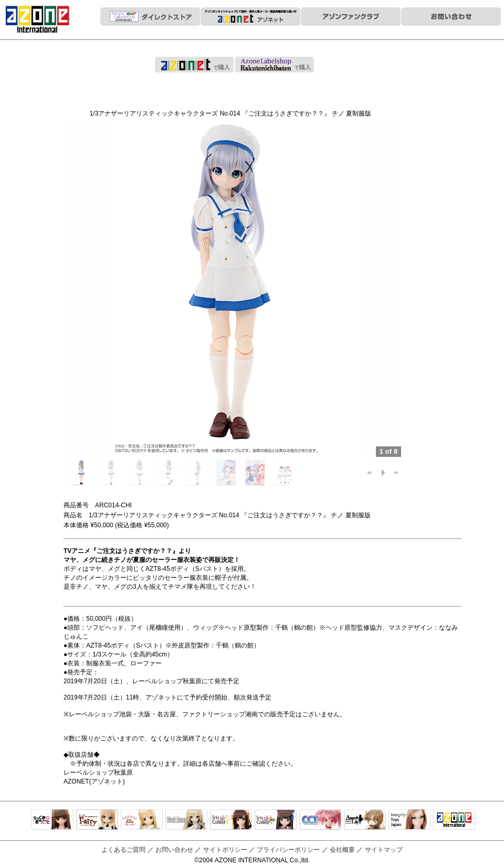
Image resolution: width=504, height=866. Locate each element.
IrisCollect (231, 820)
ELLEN (276, 820)
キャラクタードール (320, 820)
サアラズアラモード (142, 820)
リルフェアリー (97, 820)
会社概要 (342, 850)
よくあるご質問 (123, 850)
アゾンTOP (454, 820)
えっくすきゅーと (52, 820)
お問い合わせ (174, 850)
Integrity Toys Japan (409, 820)
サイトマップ (384, 850)
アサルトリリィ (365, 820)
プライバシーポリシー (288, 850)
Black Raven (186, 820)
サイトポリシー (225, 850)
